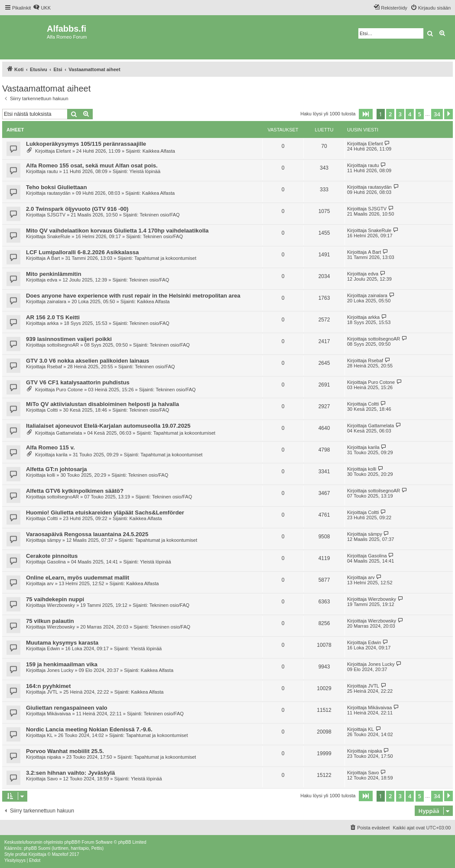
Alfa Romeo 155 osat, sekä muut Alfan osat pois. (92, 165)
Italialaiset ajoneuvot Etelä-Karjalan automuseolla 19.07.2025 (108, 426)
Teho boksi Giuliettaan (56, 187)
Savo (52, 779)
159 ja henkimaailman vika (62, 664)
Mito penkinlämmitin (54, 274)
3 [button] (400, 114)
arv (50, 583)
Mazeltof (60, 854)
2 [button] (390, 114)
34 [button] (437, 114)
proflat (21, 854)
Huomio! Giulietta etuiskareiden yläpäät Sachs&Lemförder (105, 513)
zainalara (57, 301)
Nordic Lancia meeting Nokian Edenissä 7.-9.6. (89, 729)
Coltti (52, 410)
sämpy (54, 540)
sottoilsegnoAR (63, 345)
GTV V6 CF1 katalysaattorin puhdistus (78, 382)
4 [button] (410, 114)
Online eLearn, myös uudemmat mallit (78, 578)
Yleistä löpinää (145, 171)
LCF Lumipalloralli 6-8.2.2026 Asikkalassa (82, 252)
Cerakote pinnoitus (52, 556)
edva (52, 280)
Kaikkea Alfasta (159, 151)
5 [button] (420, 114)
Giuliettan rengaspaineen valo (67, 708)
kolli (51, 475)
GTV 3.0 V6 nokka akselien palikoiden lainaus (88, 361)
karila (62, 455)
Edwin (53, 649)
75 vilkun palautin (50, 621)
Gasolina (56, 562)
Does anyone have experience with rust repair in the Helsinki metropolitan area (133, 296)
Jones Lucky (60, 670)
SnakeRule (58, 236)
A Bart (53, 258)
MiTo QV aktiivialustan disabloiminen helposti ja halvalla (102, 404)
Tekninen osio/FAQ (159, 215)
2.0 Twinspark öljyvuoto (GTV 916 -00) (77, 209)
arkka (53, 323)
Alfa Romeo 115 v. (50, 447)
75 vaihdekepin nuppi (55, 599)
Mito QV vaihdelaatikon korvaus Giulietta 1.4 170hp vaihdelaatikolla (117, 231)
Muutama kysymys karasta (62, 643)
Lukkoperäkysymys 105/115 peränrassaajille (86, 144)
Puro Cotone (69, 390)
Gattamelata (69, 433)
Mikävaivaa (59, 714)
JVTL (52, 692)
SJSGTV (56, 215)
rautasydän (58, 193)
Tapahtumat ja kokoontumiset (165, 258)
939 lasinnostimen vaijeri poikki (69, 339)
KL (50, 735)
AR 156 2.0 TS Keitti (53, 317)
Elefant (63, 151)
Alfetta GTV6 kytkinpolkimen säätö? (75, 491)
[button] (366, 114)
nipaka (54, 757)
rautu (52, 171)
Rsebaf (54, 367)
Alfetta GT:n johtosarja (57, 469)
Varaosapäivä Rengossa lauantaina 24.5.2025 (87, 534)
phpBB (71, 842)
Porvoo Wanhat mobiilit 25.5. (65, 751)
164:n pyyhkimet (48, 686)
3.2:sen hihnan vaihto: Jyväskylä (70, 773)
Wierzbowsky (61, 605)
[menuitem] (42, 8)
